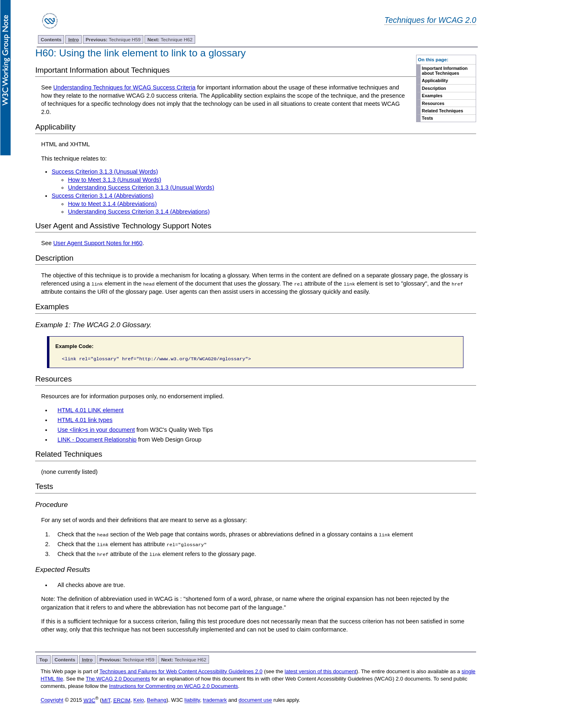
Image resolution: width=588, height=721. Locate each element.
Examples (432, 96)
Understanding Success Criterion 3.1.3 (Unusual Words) (141, 188)
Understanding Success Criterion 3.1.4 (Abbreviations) (139, 212)
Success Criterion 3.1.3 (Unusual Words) (105, 172)
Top (43, 659)
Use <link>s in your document (96, 430)
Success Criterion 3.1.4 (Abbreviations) (102, 196)
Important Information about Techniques (445, 71)
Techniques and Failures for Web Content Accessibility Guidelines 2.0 (181, 671)
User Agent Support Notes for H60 (98, 243)
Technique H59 (113, 39)
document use (255, 700)
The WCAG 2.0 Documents (118, 678)
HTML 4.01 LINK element (91, 410)
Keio (139, 700)
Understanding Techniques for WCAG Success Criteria (124, 87)
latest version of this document (321, 671)
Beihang (157, 700)
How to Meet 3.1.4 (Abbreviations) (112, 204)
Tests (427, 118)
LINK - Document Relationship (97, 439)
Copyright (52, 700)
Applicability (435, 80)
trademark (215, 700)
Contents (51, 39)
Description (434, 88)
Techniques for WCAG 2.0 (430, 20)
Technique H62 (170, 39)
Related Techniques (442, 111)
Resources (433, 103)
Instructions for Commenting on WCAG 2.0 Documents (174, 686)
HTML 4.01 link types (85, 420)
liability (192, 700)
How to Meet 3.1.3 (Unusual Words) (114, 180)
